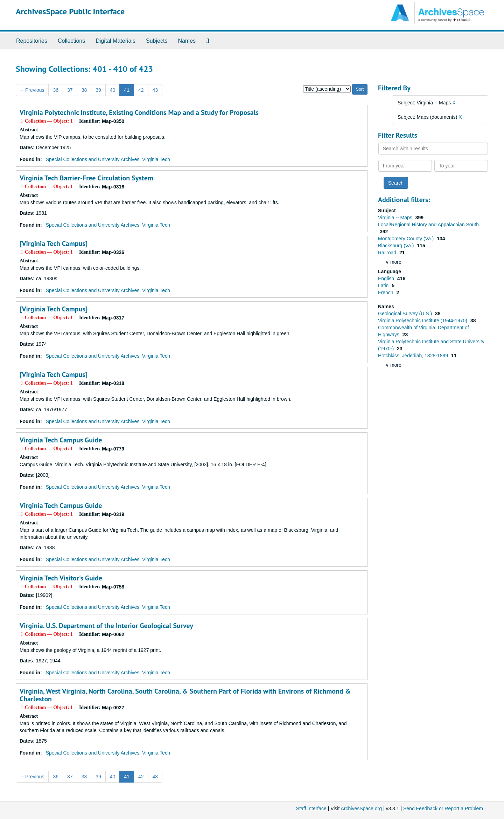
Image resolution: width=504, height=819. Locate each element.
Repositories (32, 41)
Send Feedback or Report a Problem (443, 808)
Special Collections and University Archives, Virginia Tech (108, 159)
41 (127, 90)
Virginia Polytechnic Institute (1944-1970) (423, 321)
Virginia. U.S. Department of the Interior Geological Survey (106, 626)
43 (155, 90)
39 (98, 90)
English (387, 278)
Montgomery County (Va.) (407, 239)
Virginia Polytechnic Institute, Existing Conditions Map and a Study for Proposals (139, 112)
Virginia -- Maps (396, 218)
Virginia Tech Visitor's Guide (61, 578)
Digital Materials (115, 41)
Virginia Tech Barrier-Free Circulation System (86, 178)
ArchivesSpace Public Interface (70, 11)
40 (113, 90)
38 (84, 90)
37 (70, 90)
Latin (384, 285)
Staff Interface (311, 808)
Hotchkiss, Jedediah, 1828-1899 (414, 356)
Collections (71, 41)
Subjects (157, 41)
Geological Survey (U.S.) (406, 314)
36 (56, 90)
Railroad (388, 253)
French (386, 292)
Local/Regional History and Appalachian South (428, 225)
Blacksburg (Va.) (397, 246)
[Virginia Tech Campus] (54, 243)
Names (187, 41)
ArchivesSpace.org (361, 808)
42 (141, 90)
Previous (32, 90)
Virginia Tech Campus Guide (61, 440)
